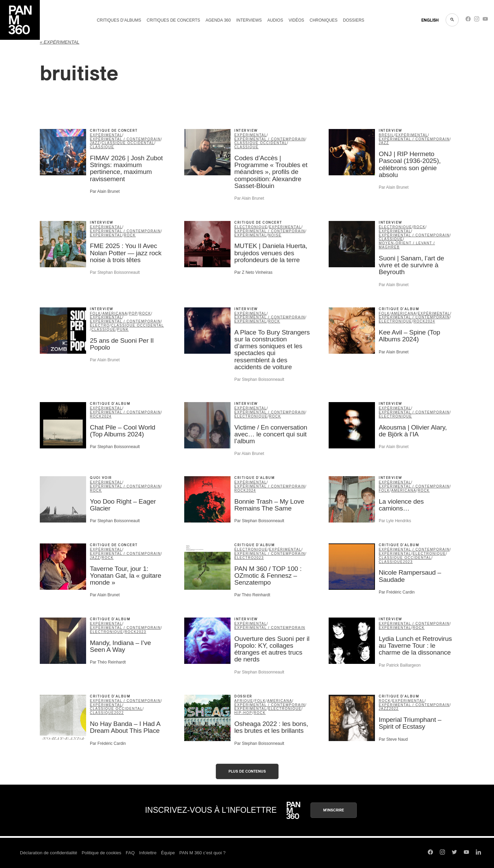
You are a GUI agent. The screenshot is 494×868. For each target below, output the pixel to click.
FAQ (130, 853)
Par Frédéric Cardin (397, 592)
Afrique (244, 701)
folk (95, 313)
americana (115, 313)
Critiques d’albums (119, 20)
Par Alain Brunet (105, 191)
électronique (251, 227)
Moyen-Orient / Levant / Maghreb (407, 245)
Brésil (386, 135)
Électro (100, 325)
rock (130, 235)
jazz (95, 143)
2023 (259, 558)
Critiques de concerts (173, 20)
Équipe (168, 853)
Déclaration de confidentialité (49, 853)
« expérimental (60, 42)
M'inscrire (334, 810)
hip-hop (243, 713)
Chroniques (324, 20)
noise (275, 235)
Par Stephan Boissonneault (115, 272)
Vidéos (296, 20)
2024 (430, 321)
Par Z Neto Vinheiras (253, 272)
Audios (275, 20)
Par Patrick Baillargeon (400, 665)
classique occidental (128, 143)
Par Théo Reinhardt (252, 595)
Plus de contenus (247, 771)
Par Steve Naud (393, 739)
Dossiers (354, 20)
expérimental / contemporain (125, 139)
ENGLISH (430, 20)
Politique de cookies (102, 853)
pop (133, 313)
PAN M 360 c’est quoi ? (203, 853)
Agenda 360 (218, 20)
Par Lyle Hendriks (395, 521)
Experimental (106, 235)
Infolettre (148, 853)
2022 (119, 713)
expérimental (106, 135)
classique (102, 147)
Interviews (249, 20)
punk (123, 330)
